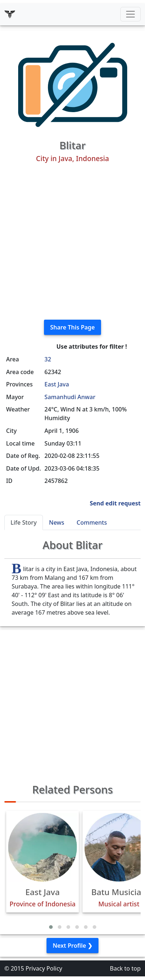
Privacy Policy (44, 968)
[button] (51, 927)
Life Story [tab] (24, 522)
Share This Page (72, 327)
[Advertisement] (72, 241)
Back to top (125, 968)
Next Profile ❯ (72, 946)
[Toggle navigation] (130, 14)
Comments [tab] (92, 522)
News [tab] (57, 522)
